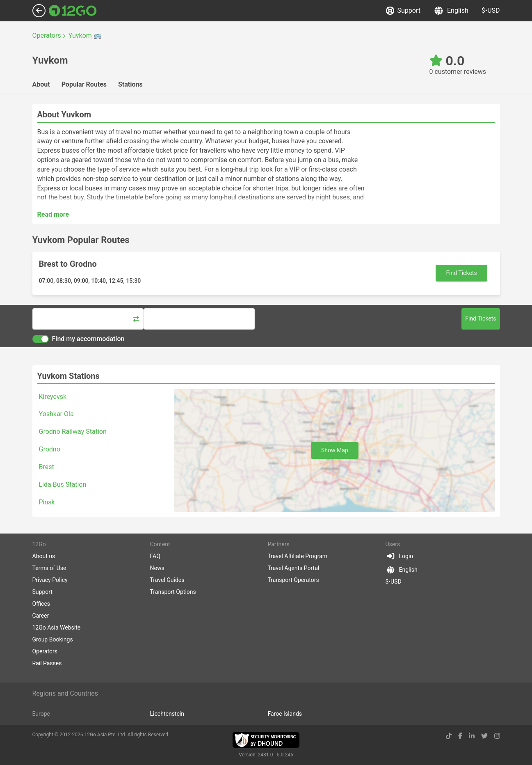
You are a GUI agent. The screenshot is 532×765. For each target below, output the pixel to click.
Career (41, 616)
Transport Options (173, 592)
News (157, 568)
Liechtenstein (167, 714)
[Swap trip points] (136, 319)
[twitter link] (484, 736)
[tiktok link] (449, 736)
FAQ (155, 556)
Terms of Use (49, 568)
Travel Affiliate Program (298, 556)
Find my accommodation (79, 339)
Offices (41, 604)
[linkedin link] (472, 736)
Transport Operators (293, 580)
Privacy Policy (50, 580)
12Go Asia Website (57, 628)
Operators (45, 651)
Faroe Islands (285, 714)
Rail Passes (47, 663)
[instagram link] (497, 736)
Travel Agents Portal (294, 568)
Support (403, 11)
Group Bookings (53, 639)
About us (44, 556)
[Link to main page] (73, 11)
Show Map (335, 450)
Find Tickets (461, 273)
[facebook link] (460, 736)
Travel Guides (167, 580)
